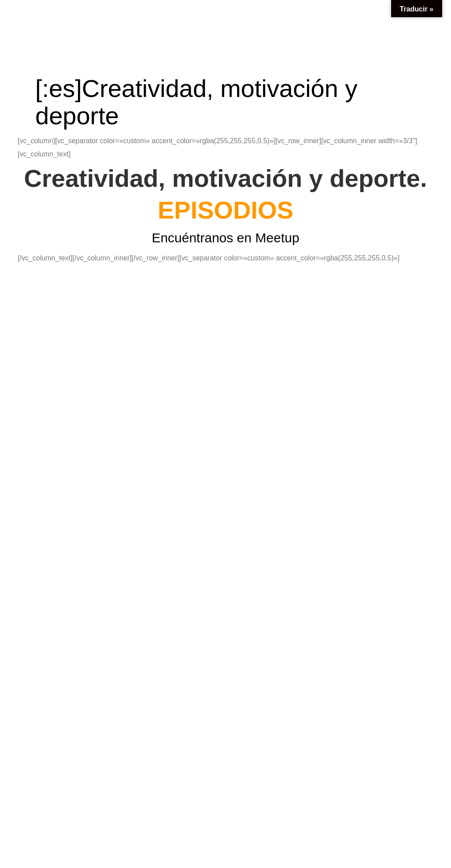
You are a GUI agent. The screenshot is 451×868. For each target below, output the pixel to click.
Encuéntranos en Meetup (225, 238)
